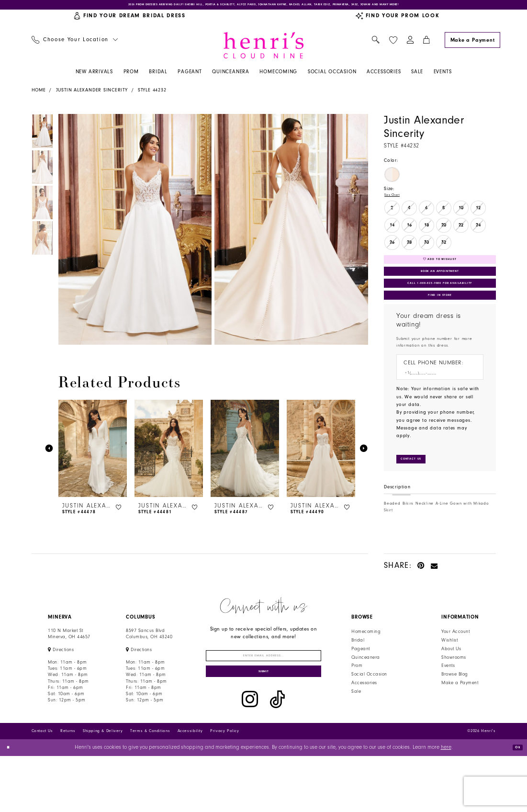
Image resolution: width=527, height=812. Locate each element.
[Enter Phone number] (436, 407)
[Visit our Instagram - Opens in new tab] (250, 756)
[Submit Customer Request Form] (419, 497)
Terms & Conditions (150, 787)
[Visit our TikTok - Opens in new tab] (277, 756)
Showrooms (454, 698)
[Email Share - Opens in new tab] (434, 605)
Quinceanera (365, 698)
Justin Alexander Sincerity (92, 96)
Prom (357, 706)
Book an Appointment (440, 288)
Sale (356, 732)
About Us (451, 689)
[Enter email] (263, 699)
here (446, 804)
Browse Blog (454, 715)
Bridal (358, 681)
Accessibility (190, 787)
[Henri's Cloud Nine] (264, 51)
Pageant (360, 689)
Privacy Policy (225, 787)
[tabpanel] (133, 235)
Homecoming (366, 672)
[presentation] (93, 454)
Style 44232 (152, 96)
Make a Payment (460, 723)
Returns (68, 787)
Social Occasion (369, 715)
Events (448, 706)
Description (397, 528)
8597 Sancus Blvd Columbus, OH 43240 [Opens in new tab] (149, 674)
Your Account (455, 672)
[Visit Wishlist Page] (393, 45)
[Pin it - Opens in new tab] (421, 605)
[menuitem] (74, 46)
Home (39, 96)
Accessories (364, 723)
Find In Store (440, 325)
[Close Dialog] (11, 804)
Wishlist (449, 681)
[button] (410, 46)
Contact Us (42, 787)
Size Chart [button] (396, 202)
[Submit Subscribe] (263, 725)
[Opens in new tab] (61, 690)
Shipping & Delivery (103, 787)
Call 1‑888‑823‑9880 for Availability (441, 306)
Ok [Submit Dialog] (515, 803)
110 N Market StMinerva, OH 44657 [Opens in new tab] (69, 674)
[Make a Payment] (472, 45)
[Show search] (376, 46)
